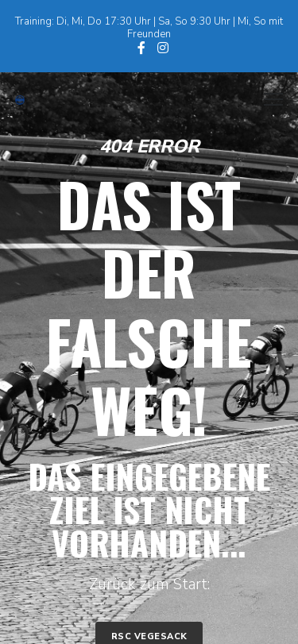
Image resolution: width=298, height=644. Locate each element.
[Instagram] (163, 48)
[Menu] (266, 100)
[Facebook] (141, 48)
